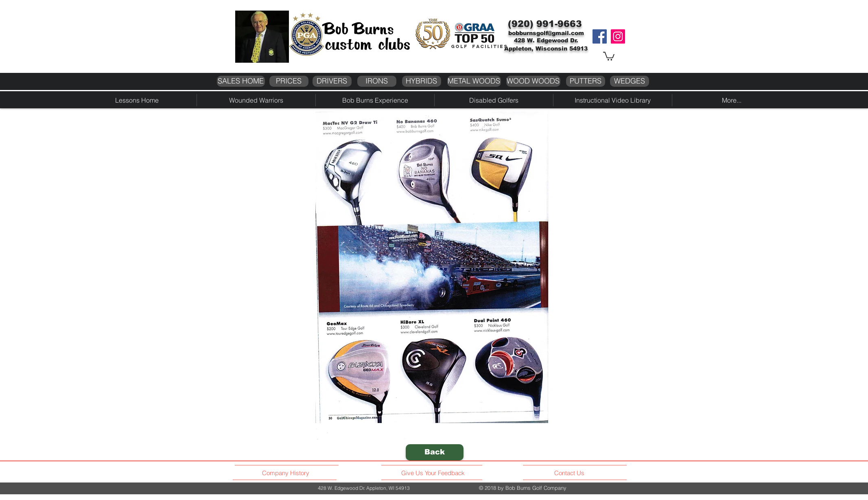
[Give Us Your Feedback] (435, 473)
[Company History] (287, 473)
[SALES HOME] (241, 81)
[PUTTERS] (586, 81)
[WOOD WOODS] (533, 81)
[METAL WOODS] (474, 81)
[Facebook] (600, 36)
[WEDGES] (630, 81)
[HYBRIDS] (422, 81)
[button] (609, 56)
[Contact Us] (570, 473)
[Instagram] (618, 36)
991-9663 (559, 24)
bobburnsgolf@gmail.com (546, 33)
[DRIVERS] (332, 81)
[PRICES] (289, 81)
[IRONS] (377, 81)
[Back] (435, 452)
